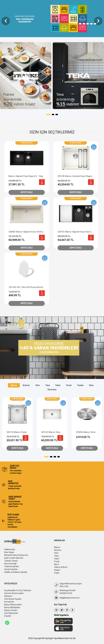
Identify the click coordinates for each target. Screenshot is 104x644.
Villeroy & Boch (61, 567)
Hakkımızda (10, 549)
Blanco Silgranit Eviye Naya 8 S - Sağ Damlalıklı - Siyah (34, 176)
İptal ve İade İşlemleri (14, 558)
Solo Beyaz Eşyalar (13, 599)
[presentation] (6, 21)
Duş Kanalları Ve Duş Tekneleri (18, 590)
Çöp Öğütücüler (11, 613)
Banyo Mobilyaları (12, 607)
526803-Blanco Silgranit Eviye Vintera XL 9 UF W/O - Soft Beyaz (38, 232)
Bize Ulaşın (9, 552)
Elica (91, 385)
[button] (76, 24)
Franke (80, 385)
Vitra (37, 385)
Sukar (57, 573)
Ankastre (8, 596)
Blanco (14, 385)
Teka (48, 385)
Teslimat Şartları (12, 566)
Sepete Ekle (27, 192)
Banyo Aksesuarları (13, 605)
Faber (58, 385)
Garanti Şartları (11, 569)
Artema (26, 385)
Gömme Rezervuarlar (14, 593)
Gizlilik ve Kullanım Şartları (16, 572)
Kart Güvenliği (10, 564)
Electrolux (52, 390)
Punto (69, 385)
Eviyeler (8, 616)
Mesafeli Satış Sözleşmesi (16, 555)
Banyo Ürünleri (11, 610)
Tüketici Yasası (11, 561)
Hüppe (57, 570)
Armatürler (9, 602)
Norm (57, 564)
